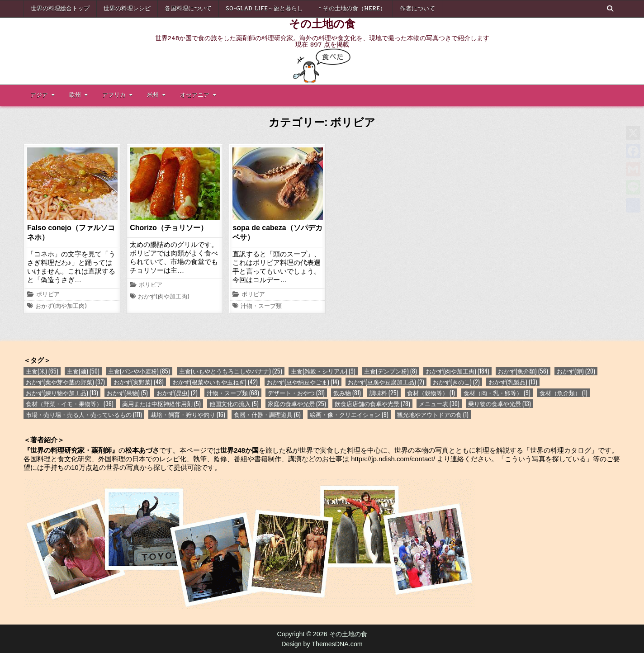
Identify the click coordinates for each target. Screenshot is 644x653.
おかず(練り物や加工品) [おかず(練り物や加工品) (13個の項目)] (62, 393)
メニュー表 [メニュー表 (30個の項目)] (439, 404)
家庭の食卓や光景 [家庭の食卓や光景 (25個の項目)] (297, 404)
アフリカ (114, 95)
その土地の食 (322, 23)
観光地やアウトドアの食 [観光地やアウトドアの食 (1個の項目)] (433, 414)
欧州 (75, 95)
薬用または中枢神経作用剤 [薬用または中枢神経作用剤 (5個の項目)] (161, 404)
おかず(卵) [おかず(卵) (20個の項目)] (576, 371)
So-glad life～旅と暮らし (264, 9)
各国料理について (188, 9)
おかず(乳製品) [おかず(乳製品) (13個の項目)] (513, 382)
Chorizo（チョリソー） (169, 228)
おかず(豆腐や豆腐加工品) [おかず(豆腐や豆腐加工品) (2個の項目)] (386, 382)
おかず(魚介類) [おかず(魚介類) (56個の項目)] (523, 371)
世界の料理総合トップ (60, 9)
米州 (153, 95)
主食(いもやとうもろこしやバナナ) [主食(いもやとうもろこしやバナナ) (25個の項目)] (231, 371)
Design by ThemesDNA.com (322, 644)
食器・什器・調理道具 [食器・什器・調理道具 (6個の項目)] (267, 414)
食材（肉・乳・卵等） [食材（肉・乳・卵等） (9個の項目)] (497, 393)
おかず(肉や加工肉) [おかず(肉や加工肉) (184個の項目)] (457, 371)
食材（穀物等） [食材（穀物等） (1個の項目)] (431, 393)
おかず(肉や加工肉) (61, 307)
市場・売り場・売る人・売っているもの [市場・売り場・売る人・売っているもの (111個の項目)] (84, 414)
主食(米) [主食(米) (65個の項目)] (42, 371)
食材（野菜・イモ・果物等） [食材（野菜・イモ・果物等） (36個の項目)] (70, 404)
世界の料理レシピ (127, 9)
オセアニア (195, 95)
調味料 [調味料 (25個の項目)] (384, 393)
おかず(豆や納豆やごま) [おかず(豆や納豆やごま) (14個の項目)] (303, 382)
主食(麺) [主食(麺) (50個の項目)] (83, 371)
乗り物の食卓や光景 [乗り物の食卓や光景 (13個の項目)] (500, 404)
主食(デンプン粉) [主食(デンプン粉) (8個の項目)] (391, 371)
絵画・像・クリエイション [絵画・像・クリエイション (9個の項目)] (349, 414)
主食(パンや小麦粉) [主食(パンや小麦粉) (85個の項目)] (139, 371)
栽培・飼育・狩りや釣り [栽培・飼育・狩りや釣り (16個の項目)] (188, 414)
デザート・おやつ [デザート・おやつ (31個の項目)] (296, 393)
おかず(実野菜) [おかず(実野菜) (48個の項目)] (139, 382)
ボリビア (48, 295)
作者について (417, 9)
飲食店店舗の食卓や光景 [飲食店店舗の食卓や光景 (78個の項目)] (372, 404)
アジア (39, 95)
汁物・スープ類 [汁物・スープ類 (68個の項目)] (233, 393)
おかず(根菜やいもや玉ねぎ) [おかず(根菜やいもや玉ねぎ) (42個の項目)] (215, 382)
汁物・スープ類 (261, 307)
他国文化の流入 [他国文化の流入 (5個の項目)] (234, 404)
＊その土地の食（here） (351, 9)
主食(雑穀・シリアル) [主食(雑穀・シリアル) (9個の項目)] (323, 371)
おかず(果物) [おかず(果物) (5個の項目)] (127, 393)
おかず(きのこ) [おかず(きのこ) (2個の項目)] (456, 382)
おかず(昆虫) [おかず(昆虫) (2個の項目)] (177, 393)
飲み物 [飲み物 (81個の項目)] (347, 393)
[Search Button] (610, 9)
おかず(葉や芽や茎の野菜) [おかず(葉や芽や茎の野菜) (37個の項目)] (65, 382)
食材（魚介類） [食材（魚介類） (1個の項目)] (563, 393)
